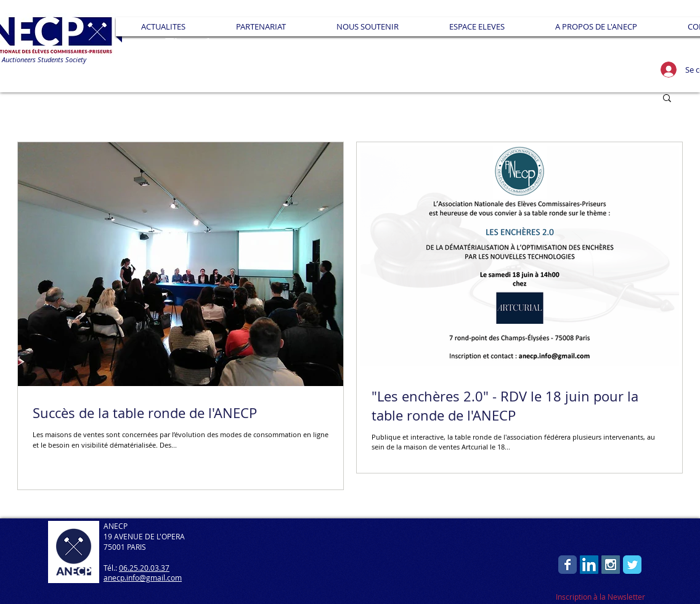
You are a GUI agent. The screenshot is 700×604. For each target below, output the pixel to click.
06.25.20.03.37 (144, 568)
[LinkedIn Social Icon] (589, 565)
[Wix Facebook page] (568, 565)
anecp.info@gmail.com (143, 578)
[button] (261, 27)
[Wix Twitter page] (632, 565)
